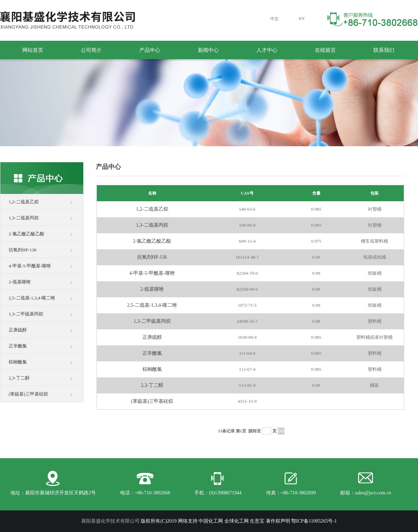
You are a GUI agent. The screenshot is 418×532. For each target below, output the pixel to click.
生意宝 (257, 521)
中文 (274, 19)
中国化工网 (211, 521)
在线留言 (325, 50)
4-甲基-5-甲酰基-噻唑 (30, 266)
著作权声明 (278, 521)
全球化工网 (237, 521)
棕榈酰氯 (18, 362)
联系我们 (384, 50)
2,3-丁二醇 (19, 378)
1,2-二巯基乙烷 (24, 202)
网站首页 (33, 50)
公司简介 (91, 50)
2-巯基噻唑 (20, 282)
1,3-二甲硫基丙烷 (26, 314)
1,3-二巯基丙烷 (24, 218)
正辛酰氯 (18, 346)
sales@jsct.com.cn (373, 493)
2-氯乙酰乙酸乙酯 (26, 234)
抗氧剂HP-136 (22, 250)
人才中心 (267, 50)
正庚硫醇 (18, 330)
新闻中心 (208, 50)
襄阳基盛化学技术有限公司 (110, 521)
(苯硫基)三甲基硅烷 (28, 394)
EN (302, 18)
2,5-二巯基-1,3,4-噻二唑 (32, 298)
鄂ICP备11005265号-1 (314, 521)
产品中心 (150, 50)
